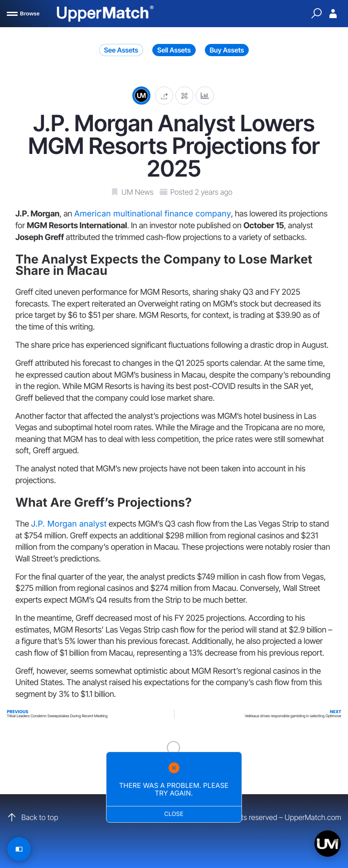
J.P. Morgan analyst (69, 524)
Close (174, 814)
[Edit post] (184, 95)
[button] (164, 95)
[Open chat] (328, 844)
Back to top (32, 817)
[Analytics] (205, 95)
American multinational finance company (152, 214)
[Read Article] (19, 849)
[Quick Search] (316, 14)
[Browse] (23, 14)
